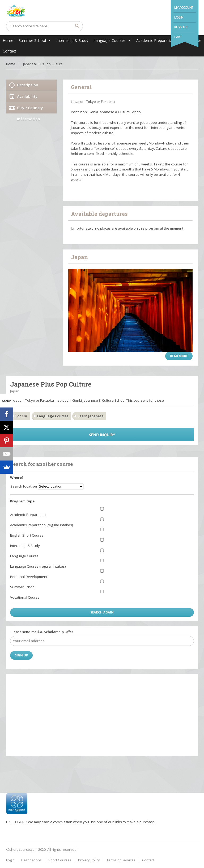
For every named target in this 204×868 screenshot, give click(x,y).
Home (8, 40)
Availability (27, 96)
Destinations (31, 860)
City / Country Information (30, 109)
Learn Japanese (91, 416)
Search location (24, 486)
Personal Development (29, 577)
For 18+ (22, 416)
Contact (9, 51)
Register (181, 27)
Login (179, 17)
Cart (178, 37)
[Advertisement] (102, 715)
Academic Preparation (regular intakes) (41, 525)
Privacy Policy (89, 860)
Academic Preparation (155, 40)
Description (28, 85)
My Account (184, 8)
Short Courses (60, 860)
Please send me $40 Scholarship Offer (42, 632)
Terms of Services (121, 860)
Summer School (32, 40)
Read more (179, 356)
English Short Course (27, 535)
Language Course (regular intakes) (38, 566)
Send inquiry (102, 435)
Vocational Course (25, 597)
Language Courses (110, 40)
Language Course (24, 556)
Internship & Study (72, 40)
